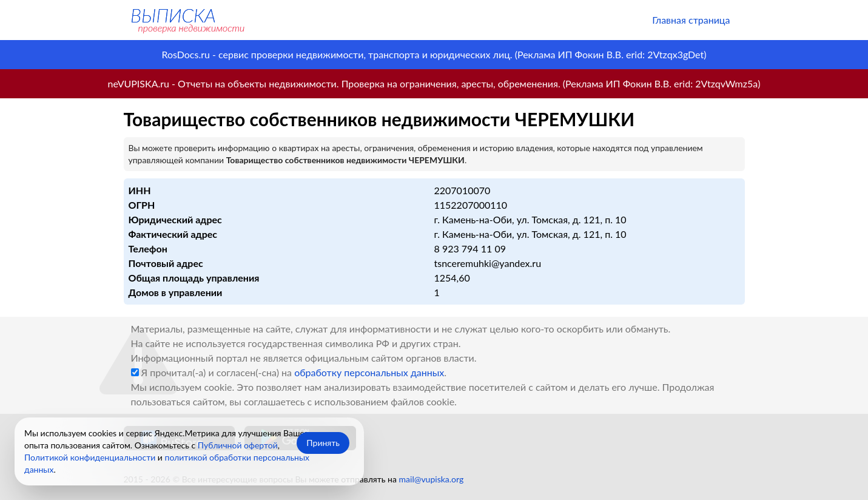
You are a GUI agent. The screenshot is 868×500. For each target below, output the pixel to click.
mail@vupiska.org (432, 479)
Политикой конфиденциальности (90, 457)
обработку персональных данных (369, 372)
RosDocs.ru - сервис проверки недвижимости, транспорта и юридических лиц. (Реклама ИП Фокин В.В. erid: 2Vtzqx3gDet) (434, 54)
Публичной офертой (238, 445)
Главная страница (691, 20)
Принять (323, 443)
